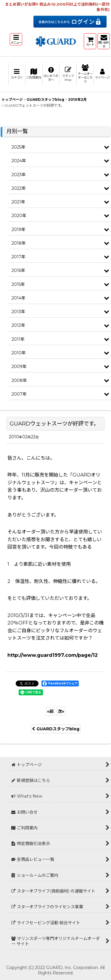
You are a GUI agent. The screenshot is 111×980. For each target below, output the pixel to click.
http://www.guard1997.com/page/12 (53, 655)
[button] (16, 39)
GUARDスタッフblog (56, 729)
